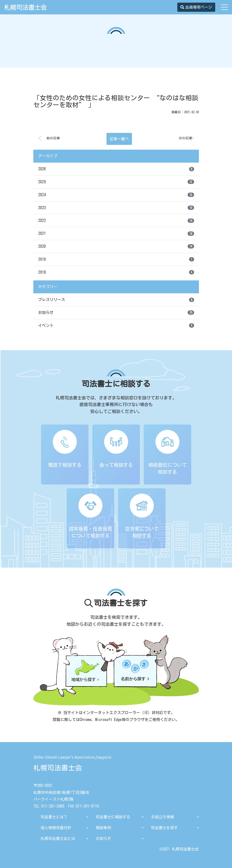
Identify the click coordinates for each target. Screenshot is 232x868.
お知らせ (116, 313)
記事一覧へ (119, 139)
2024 (116, 195)
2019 (116, 259)
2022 (116, 221)
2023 (116, 208)
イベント (116, 325)
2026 (116, 169)
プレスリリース (116, 300)
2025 (116, 182)
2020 (116, 246)
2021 (116, 234)
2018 (116, 272)
